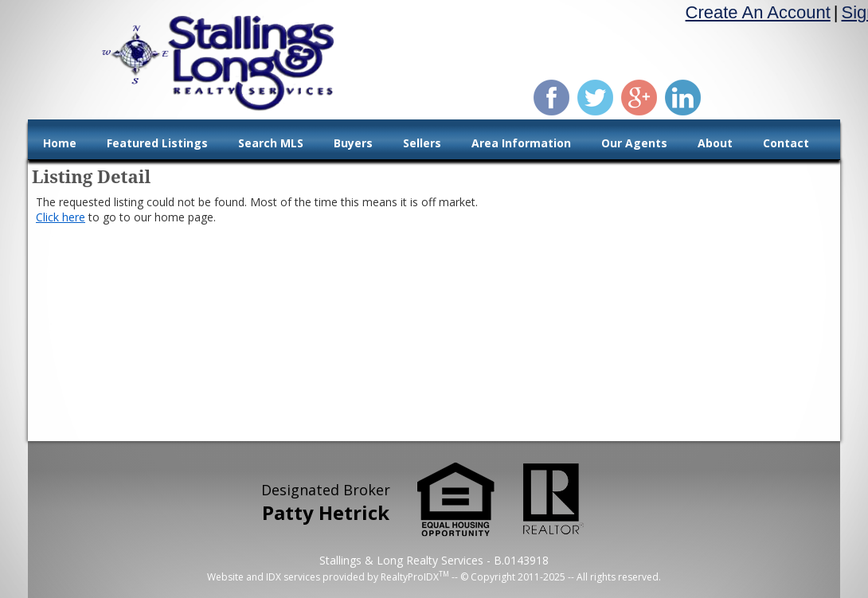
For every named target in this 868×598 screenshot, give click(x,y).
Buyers (353, 143)
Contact (786, 143)
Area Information (521, 143)
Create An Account (758, 12)
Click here (61, 217)
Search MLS (271, 143)
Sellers (422, 143)
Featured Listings (157, 143)
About (715, 143)
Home (60, 143)
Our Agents (634, 143)
